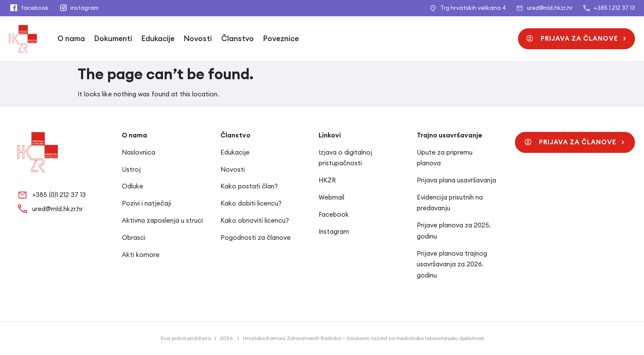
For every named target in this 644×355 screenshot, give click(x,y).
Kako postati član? (249, 186)
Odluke (132, 186)
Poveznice (281, 39)
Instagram (334, 231)
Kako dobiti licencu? (251, 203)
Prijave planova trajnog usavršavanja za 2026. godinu (452, 264)
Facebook (334, 214)
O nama (71, 39)
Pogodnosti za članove (256, 237)
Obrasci (134, 237)
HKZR (327, 180)
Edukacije (158, 39)
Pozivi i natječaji (146, 203)
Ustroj (131, 169)
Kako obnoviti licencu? (255, 220)
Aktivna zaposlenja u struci (162, 220)
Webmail (331, 197)
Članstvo (238, 39)
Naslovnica (138, 152)
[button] (576, 39)
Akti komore (141, 255)
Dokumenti (113, 39)
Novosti (198, 39)
